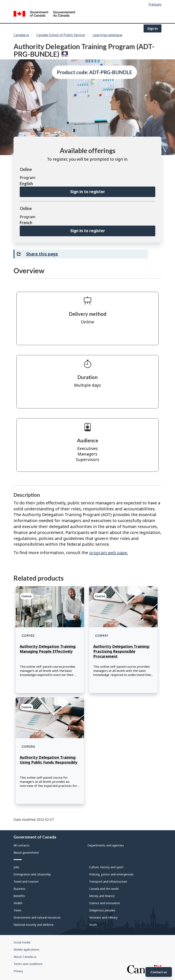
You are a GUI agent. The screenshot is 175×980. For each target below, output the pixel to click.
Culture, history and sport (106, 867)
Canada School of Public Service (61, 35)
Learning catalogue (108, 35)
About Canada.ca (25, 957)
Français (155, 4)
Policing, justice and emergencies (111, 874)
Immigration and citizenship (32, 874)
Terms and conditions (28, 964)
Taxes (17, 910)
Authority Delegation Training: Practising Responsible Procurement (121, 651)
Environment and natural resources (37, 917)
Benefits (19, 896)
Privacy (18, 971)
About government (26, 853)
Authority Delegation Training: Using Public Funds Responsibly (48, 760)
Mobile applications (26, 949)
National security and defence (34, 925)
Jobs (16, 867)
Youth (93, 925)
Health (18, 903)
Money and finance (102, 896)
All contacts (21, 845)
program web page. (109, 553)
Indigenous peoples (102, 910)
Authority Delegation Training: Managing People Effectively (48, 649)
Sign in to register (88, 192)
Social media (22, 942)
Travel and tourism (26, 881)
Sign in (153, 28)
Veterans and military (103, 917)
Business (20, 889)
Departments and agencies (106, 845)
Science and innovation (105, 903)
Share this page (42, 254)
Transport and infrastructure (108, 881)
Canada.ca (21, 35)
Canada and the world (104, 889)
